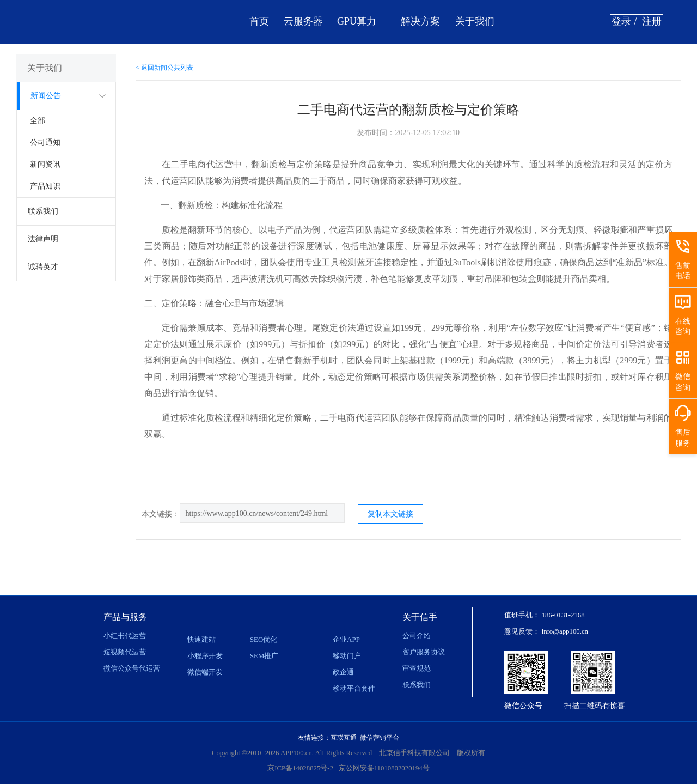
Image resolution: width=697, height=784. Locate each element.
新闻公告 (46, 96)
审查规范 (417, 668)
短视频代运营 (125, 652)
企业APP (346, 640)
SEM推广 (264, 656)
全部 (38, 121)
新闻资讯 (45, 164)
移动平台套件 (354, 689)
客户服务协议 (424, 652)
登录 (621, 21)
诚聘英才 (43, 267)
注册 (652, 21)
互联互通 (344, 738)
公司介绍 (417, 636)
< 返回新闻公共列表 (165, 68)
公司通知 (45, 142)
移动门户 (347, 656)
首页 (259, 21)
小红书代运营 (125, 636)
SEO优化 (264, 640)
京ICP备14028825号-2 (300, 768)
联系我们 (43, 211)
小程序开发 (205, 656)
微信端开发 (205, 672)
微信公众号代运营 (132, 668)
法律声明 (43, 239)
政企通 (343, 672)
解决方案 (420, 21)
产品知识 (45, 186)
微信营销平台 (380, 738)
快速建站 (201, 640)
